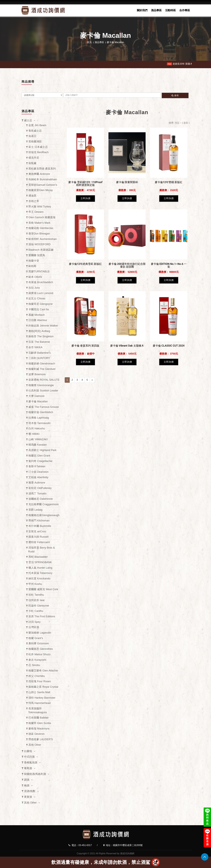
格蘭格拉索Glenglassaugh (44, 515)
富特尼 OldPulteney (40, 488)
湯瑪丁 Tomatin (37, 494)
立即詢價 (85, 276)
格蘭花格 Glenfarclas (41, 228)
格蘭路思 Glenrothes (41, 649)
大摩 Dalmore (36, 396)
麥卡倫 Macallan (38, 401)
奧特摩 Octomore (39, 643)
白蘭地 (28, 751)
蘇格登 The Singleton (41, 336)
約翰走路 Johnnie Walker (43, 326)
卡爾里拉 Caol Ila (39, 309)
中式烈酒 (29, 757)
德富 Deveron (36, 734)
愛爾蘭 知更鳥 (37, 255)
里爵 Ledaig (35, 510)
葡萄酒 (28, 768)
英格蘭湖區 (35, 141)
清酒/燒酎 (30, 791)
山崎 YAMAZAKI (38, 439)
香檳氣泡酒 (31, 763)
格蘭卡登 (34, 261)
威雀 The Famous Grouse (44, 407)
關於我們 (142, 10)
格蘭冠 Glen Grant (39, 456)
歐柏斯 (32, 266)
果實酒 (28, 797)
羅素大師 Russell (38, 537)
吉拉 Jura (34, 288)
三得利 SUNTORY (39, 358)
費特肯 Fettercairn (39, 542)
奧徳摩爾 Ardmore (39, 174)
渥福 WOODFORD (39, 244)
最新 (186, 123)
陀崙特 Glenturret (39, 606)
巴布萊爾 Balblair (39, 718)
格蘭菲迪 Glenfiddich (41, 412)
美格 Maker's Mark (39, 223)
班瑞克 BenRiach (39, 152)
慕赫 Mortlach (37, 315)
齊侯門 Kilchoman (39, 521)
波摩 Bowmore (37, 374)
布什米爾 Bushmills (40, 526)
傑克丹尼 (34, 158)
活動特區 (170, 10)
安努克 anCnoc (37, 531)
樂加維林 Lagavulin (40, 633)
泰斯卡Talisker (37, 466)
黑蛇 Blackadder (38, 557)
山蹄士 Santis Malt (39, 692)
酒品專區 (156, 10)
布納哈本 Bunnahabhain (43, 179)
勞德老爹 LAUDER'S (41, 739)
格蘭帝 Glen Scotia (40, 723)
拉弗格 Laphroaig (39, 418)
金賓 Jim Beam (37, 125)
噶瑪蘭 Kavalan (38, 445)
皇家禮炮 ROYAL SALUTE (44, 380)
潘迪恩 (32, 196)
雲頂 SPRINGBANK (40, 562)
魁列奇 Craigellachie (40, 461)
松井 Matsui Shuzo (39, 654)
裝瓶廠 (32, 163)
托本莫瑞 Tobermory (40, 573)
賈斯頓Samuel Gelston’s (43, 185)
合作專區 (185, 10)
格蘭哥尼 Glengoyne (41, 304)
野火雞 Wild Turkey (40, 207)
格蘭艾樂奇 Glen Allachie (43, 671)
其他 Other (35, 745)
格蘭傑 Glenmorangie (41, 385)
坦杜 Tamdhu (36, 595)
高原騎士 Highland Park (42, 450)
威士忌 (28, 120)
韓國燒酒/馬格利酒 (35, 774)
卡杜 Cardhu (36, 611)
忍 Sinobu (34, 665)
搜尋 (175, 95)
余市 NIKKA (35, 347)
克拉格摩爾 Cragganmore (44, 504)
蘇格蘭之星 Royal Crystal (43, 687)
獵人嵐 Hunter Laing (40, 568)
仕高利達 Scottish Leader (43, 391)
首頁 (89, 42)
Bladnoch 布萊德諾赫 (41, 250)
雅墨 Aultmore (37, 483)
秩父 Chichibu (37, 676)
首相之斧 (34, 201)
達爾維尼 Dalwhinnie (41, 499)
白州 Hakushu (37, 428)
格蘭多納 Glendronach (42, 364)
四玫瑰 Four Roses (40, 681)
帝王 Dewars (36, 212)
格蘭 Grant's (36, 638)
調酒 (27, 780)
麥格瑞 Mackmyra (39, 729)
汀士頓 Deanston (38, 472)
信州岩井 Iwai (36, 600)
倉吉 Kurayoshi (37, 660)
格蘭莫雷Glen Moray (41, 190)
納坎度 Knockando (39, 579)
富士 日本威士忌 (38, 147)
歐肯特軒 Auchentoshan (43, 239)
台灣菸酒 (34, 627)
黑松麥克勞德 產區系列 (42, 169)
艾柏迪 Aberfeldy (38, 477)
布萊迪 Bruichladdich (41, 282)
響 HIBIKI (34, 434)
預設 (179, 123)
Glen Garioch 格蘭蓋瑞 (42, 217)
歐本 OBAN (35, 277)
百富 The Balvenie (39, 342)
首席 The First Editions (42, 616)
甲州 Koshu (35, 584)
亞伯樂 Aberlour (38, 320)
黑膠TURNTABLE (39, 271)
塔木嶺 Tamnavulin (39, 423)
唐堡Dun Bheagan (39, 234)
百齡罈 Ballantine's (40, 353)
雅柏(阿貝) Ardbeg (39, 331)
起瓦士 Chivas (37, 298)
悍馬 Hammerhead (39, 703)
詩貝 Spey (34, 622)
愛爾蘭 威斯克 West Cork (43, 589)
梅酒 (27, 786)
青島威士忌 (35, 131)
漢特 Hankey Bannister (42, 698)
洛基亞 (32, 136)
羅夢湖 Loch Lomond (41, 293)
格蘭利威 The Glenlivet (42, 369)
